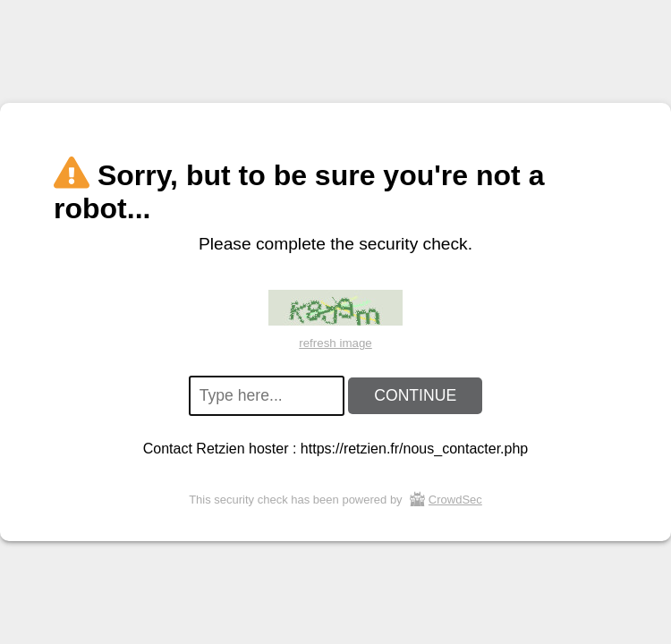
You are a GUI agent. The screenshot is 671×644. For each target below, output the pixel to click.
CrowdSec (455, 500)
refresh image (335, 343)
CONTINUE (415, 395)
